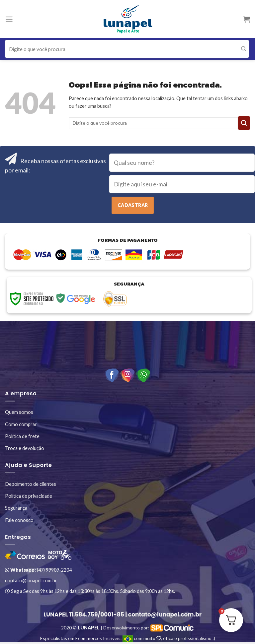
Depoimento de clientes (31, 484)
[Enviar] (244, 49)
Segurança (16, 508)
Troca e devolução (25, 448)
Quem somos (19, 412)
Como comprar (21, 424)
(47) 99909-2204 (38, 570)
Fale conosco (19, 520)
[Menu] (9, 19)
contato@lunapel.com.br (31, 580)
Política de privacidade (29, 496)
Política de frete (22, 436)
